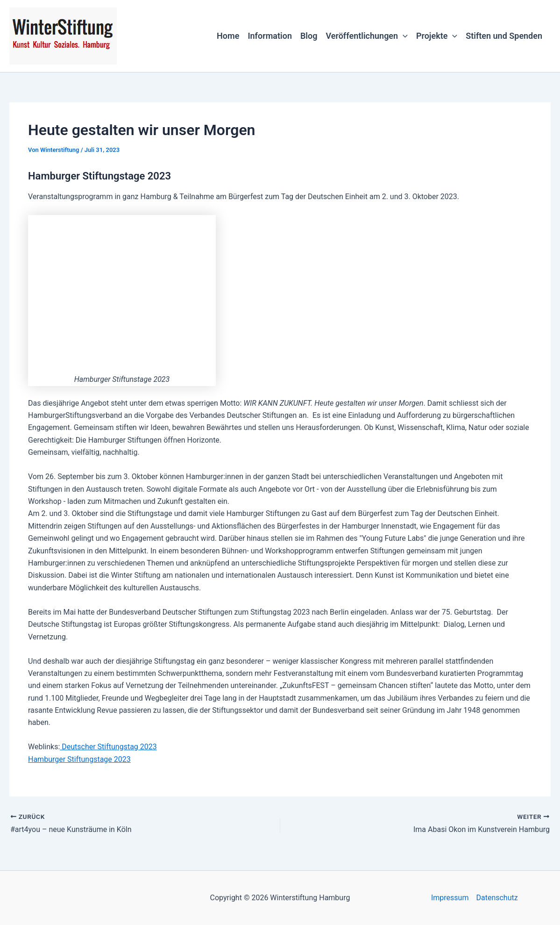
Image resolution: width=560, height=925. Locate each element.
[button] (403, 36)
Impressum (450, 898)
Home (228, 36)
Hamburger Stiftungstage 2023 (79, 759)
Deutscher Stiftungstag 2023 (108, 747)
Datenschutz (497, 898)
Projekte (437, 36)
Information (270, 36)
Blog (309, 36)
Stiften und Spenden (504, 36)
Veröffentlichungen (366, 36)
